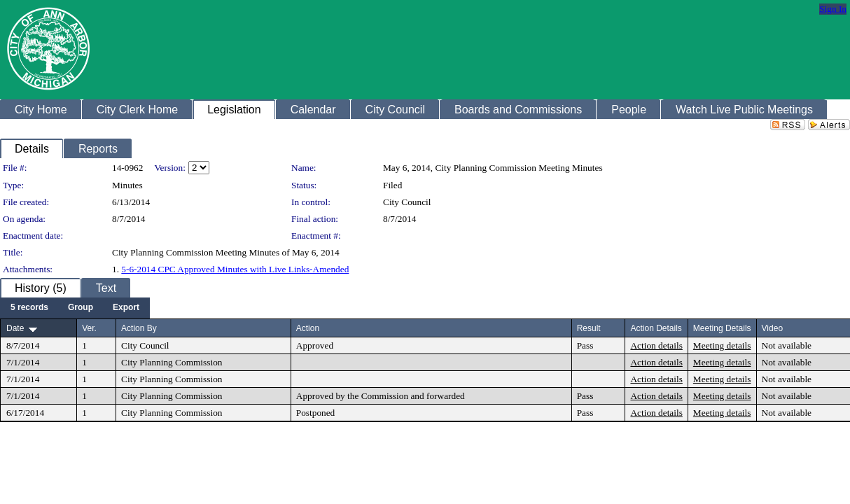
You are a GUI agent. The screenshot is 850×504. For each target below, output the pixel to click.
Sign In (833, 9)
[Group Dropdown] (81, 308)
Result (589, 328)
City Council (407, 202)
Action (308, 328)
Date (15, 328)
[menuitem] (29, 308)
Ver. (89, 328)
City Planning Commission (172, 362)
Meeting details (722, 345)
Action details (656, 345)
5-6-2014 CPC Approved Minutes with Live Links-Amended (235, 269)
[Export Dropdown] (126, 308)
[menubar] (75, 308)
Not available (787, 345)
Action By (139, 328)
